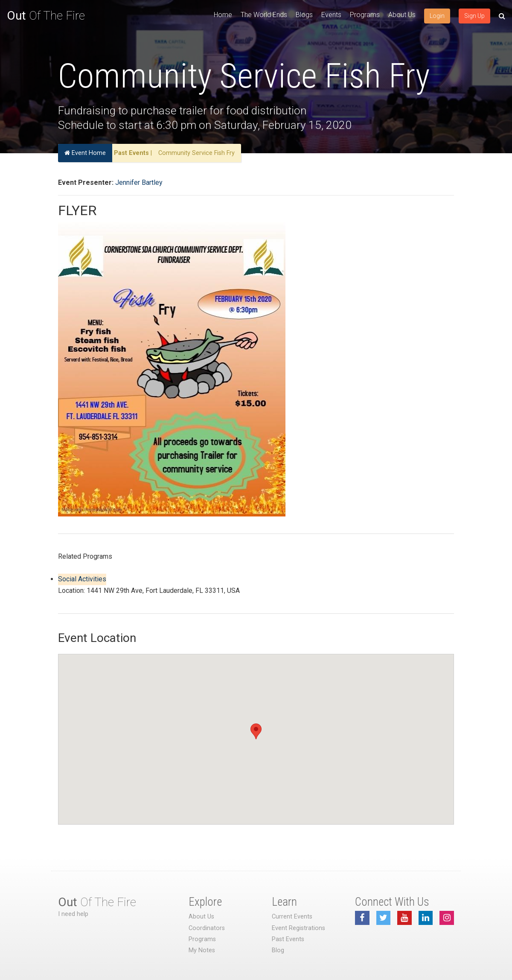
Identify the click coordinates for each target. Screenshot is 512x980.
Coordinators (207, 928)
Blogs (304, 15)
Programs (365, 15)
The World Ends (264, 15)
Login (437, 16)
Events (331, 15)
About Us (402, 15)
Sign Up (474, 16)
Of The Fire (46, 16)
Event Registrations (298, 928)
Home (223, 15)
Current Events (292, 917)
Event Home (85, 153)
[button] (256, 731)
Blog (278, 950)
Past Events (131, 153)
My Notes (202, 950)
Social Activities (82, 579)
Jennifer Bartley (139, 182)
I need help (73, 914)
